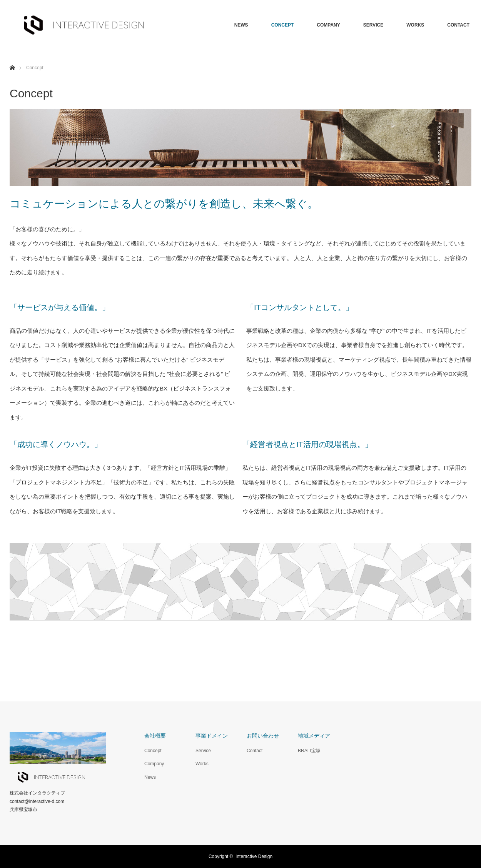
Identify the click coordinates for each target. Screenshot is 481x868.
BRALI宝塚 (309, 751)
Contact (255, 751)
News (150, 777)
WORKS (415, 25)
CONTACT (458, 25)
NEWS (241, 25)
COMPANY (328, 25)
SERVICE (373, 25)
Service (203, 751)
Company (154, 764)
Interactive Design (254, 856)
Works (202, 764)
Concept (153, 751)
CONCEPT (283, 25)
